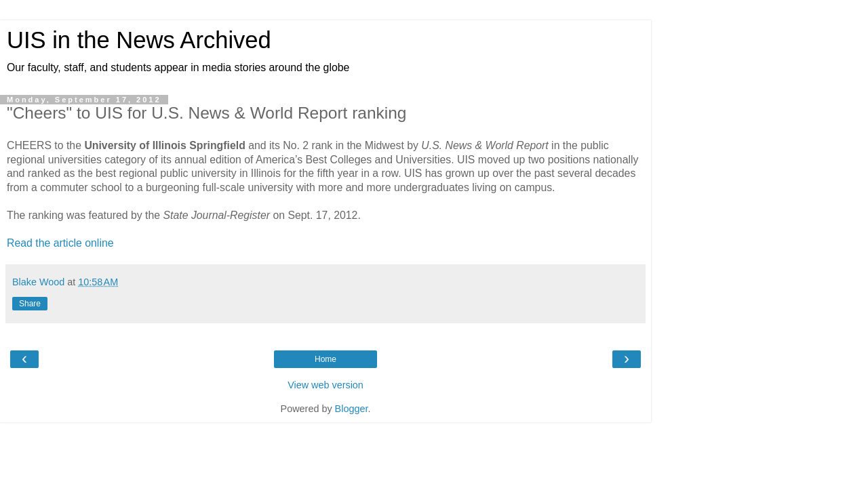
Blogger (352, 409)
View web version (325, 385)
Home (325, 359)
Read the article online (60, 243)
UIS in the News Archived (139, 40)
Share (30, 304)
